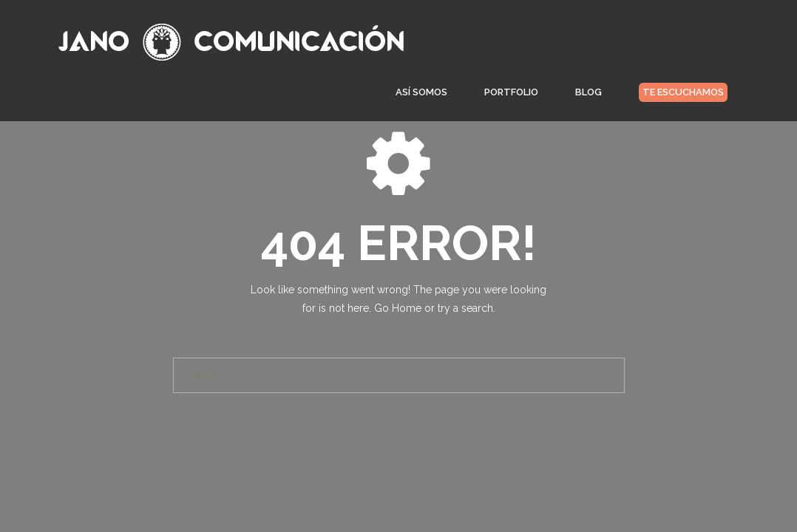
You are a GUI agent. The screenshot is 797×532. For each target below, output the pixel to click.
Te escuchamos (683, 96)
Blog (589, 96)
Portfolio (511, 96)
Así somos (421, 96)
